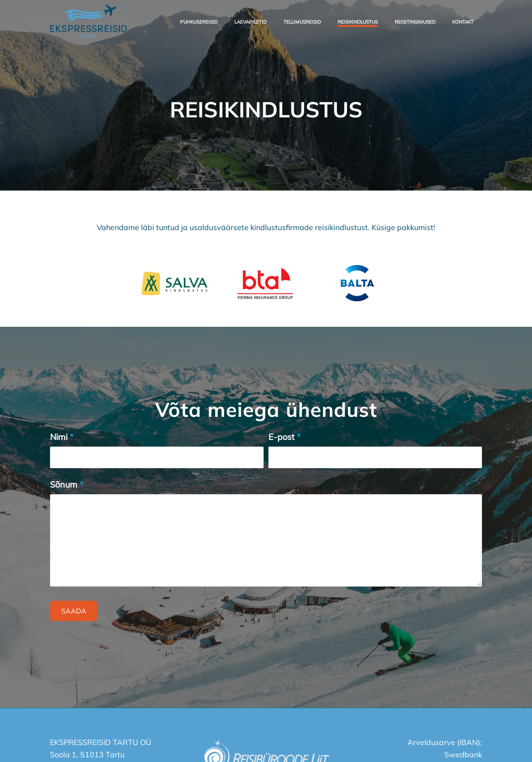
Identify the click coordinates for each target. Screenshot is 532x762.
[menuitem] (199, 21)
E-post (284, 437)
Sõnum (67, 485)
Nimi (62, 437)
